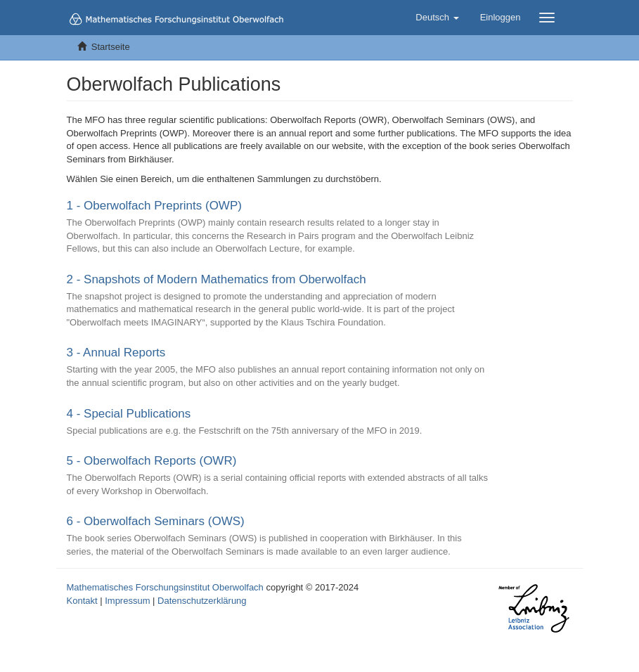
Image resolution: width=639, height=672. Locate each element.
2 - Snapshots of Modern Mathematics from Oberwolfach (217, 279)
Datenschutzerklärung (202, 601)
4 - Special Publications (129, 414)
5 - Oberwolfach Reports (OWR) (152, 461)
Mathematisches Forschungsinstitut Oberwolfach (165, 587)
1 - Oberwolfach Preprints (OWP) (154, 206)
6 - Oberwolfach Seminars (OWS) (156, 521)
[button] (437, 18)
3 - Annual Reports (116, 353)
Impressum (127, 601)
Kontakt (82, 601)
